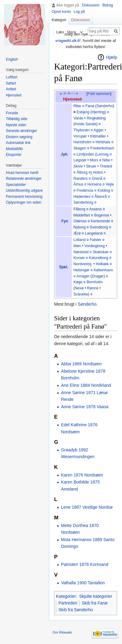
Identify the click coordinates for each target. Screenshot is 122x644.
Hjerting (98, 112)
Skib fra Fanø (94, 603)
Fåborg (79, 209)
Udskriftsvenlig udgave (24, 190)
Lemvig (102, 154)
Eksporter (14, 155)
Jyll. (65, 154)
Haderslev (82, 197)
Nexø (79, 288)
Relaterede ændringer (24, 179)
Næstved (81, 252)
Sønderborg (83, 202)
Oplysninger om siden (24, 202)
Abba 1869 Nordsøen (81, 364)
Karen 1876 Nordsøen (82, 475)
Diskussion (91, 5)
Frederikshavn (102, 148)
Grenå (97, 179)
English (12, 59)
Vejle (110, 184)
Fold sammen (99, 94)
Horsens (94, 184)
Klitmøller (98, 136)
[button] (99, 94)
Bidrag (108, 5)
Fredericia (85, 190)
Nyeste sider (16, 125)
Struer (91, 166)
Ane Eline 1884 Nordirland (86, 385)
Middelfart (82, 215)
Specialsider (16, 185)
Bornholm (95, 282)
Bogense (102, 215)
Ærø (77, 233)
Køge (78, 282)
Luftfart (11, 77)
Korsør (79, 258)
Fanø (90, 106)
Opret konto (61, 12)
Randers (81, 179)
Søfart (11, 83)
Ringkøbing (96, 118)
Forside (12, 113)
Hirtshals (103, 142)
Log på (79, 12)
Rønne (93, 288)
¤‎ (88, 240)
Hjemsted (72, 99)
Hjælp (111, 57)
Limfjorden (85, 154)
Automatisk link (18, 143)
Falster (96, 240)
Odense (80, 221)
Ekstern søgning (19, 137)
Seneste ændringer (21, 131)
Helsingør (81, 270)
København (104, 270)
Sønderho (105, 106)
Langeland (94, 233)
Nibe (106, 160)
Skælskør (101, 252)
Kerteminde (100, 221)
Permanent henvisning (24, 197)
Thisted (106, 166)
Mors (94, 160)
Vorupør (80, 136)
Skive (78, 166)
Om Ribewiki (62, 632)
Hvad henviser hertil (22, 173)
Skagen (80, 148)
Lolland (79, 240)
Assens (95, 209)
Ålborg (82, 172)
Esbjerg (83, 112)
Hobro (98, 172)
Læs (58, 32)
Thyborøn (81, 130)
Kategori (59, 20)
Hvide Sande (85, 124)
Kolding (104, 190)
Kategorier (66, 596)
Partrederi (68, 603)
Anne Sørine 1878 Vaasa (85, 407)
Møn (77, 246)
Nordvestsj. (83, 264)
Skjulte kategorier (96, 596)
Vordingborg (94, 246)
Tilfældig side (17, 119)
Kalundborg (99, 258)
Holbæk (102, 264)
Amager (83, 276)
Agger (99, 130)
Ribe (77, 106)
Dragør (98, 276)
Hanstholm (82, 142)
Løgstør (80, 160)
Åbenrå (101, 197)
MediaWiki (14, 149)
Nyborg (79, 227)
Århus (78, 184)
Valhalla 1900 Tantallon (83, 583)
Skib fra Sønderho (76, 610)
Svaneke (81, 294)
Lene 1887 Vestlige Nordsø (87, 507)
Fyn (65, 221)
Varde (78, 118)
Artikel (11, 89)
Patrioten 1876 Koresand (85, 564)
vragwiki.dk (66, 41)
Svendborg (99, 227)
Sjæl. (63, 267)
